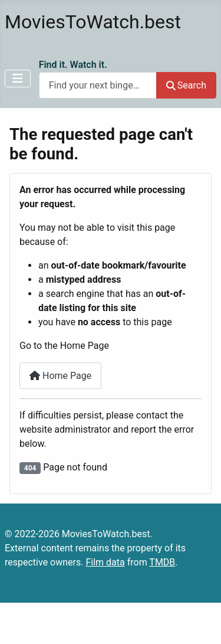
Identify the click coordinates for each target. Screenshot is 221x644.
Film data (105, 562)
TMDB (162, 562)
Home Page (60, 376)
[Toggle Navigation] (18, 79)
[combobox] (98, 85)
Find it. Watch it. (73, 65)
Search (186, 85)
